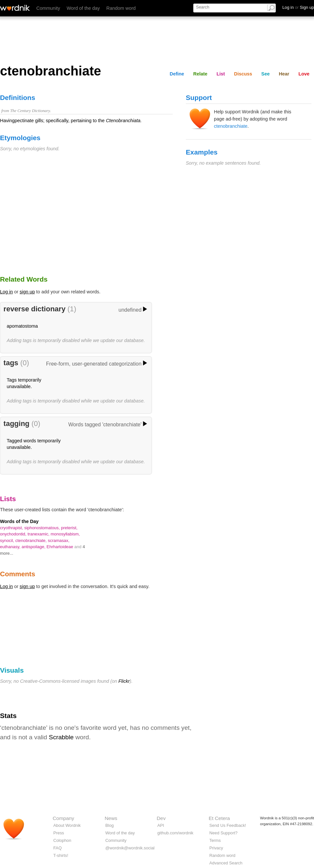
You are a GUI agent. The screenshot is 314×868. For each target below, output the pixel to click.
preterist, (69, 528)
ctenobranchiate (231, 126)
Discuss (243, 74)
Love (304, 74)
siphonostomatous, (43, 528)
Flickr (124, 681)
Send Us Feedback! (228, 825)
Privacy (216, 848)
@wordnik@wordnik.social (130, 848)
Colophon (62, 840)
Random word (121, 8)
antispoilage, (34, 547)
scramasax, (59, 540)
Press (59, 833)
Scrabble (61, 737)
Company (63, 818)
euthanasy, (11, 547)
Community (48, 8)
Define (177, 74)
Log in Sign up (298, 7)
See (266, 74)
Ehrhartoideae (60, 547)
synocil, (8, 540)
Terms (215, 840)
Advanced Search (226, 863)
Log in (6, 292)
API (161, 825)
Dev (161, 818)
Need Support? (223, 833)
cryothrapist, (12, 528)
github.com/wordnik (175, 833)
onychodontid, (14, 534)
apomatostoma (22, 326)
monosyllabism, (65, 534)
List (221, 74)
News (111, 818)
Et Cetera (219, 818)
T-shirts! (61, 855)
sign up (27, 292)
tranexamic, (39, 534)
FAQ (58, 848)
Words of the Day (19, 521)
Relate (200, 74)
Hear (284, 74)
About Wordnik (67, 825)
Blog (110, 825)
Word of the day (83, 8)
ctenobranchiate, (32, 540)
